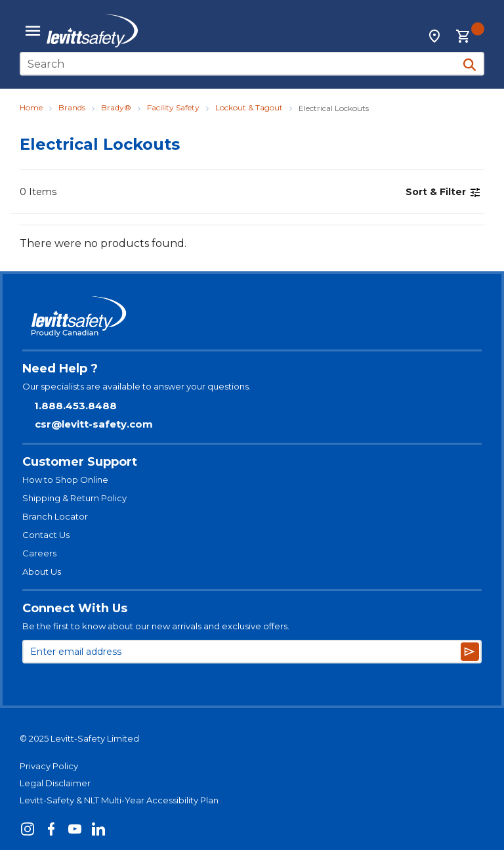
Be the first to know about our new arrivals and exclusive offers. (156, 626)
